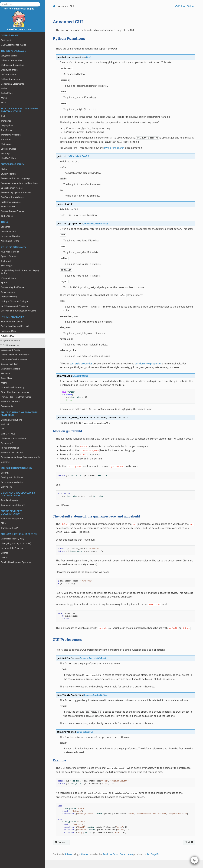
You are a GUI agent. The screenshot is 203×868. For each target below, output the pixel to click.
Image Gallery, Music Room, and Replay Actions (23, 272)
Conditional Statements (15, 84)
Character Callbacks (13, 369)
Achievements (10, 292)
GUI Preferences (12, 345)
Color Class (9, 378)
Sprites (7, 283)
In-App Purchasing (13, 448)
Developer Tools (11, 232)
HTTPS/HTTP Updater (15, 453)
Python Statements (13, 79)
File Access (9, 374)
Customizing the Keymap (16, 287)
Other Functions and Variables (18, 392)
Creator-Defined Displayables (18, 355)
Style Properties (11, 174)
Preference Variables (13, 202)
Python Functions (13, 341)
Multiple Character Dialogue (17, 301)
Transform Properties (14, 135)
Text (6, 116)
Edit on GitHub (186, 6)
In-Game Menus (11, 75)
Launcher (8, 227)
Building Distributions (14, 420)
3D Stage (8, 154)
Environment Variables (14, 482)
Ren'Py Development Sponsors (19, 562)
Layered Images (11, 149)
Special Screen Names (14, 188)
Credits (7, 558)
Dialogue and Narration (15, 65)
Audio (7, 88)
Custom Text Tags (12, 364)
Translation (9, 121)
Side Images (9, 266)
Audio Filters (10, 93)
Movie (7, 98)
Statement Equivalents (15, 322)
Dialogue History (12, 297)
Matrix (7, 383)
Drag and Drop (11, 278)
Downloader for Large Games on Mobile (23, 457)
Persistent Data (11, 331)
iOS (5, 429)
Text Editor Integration (15, 519)
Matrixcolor (9, 144)
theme (88, 862)
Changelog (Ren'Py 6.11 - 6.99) (19, 543)
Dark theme (129, 862)
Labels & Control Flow (14, 60)
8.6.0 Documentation (22, 30)
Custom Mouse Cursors (15, 211)
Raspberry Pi (10, 443)
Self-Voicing (9, 487)
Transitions (9, 140)
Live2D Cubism (11, 158)
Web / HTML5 (11, 434)
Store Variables (11, 207)
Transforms (9, 130)
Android (8, 424)
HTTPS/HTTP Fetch (13, 402)
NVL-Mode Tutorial (13, 252)
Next (189, 850)
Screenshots (10, 406)
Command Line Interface (16, 505)
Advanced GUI (9, 336)
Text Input (9, 261)
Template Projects (12, 500)
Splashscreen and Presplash (17, 306)
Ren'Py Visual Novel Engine (22, 17)
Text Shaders (10, 216)
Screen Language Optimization (19, 192)
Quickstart (9, 40)
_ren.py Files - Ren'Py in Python (19, 397)
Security (8, 473)
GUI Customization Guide (16, 45)
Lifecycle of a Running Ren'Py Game (21, 311)
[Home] (57, 6)
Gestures (8, 462)
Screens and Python (13, 350)
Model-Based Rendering (15, 387)
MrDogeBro (157, 862)
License (7, 553)
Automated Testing (13, 241)
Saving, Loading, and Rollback (18, 326)
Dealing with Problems (15, 477)
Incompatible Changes (15, 548)
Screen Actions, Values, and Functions (22, 183)
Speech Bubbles (11, 256)
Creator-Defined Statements (17, 359)
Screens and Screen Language (18, 178)
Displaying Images (12, 70)
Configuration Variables (15, 197)
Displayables (10, 125)
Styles (7, 169)
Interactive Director (13, 236)
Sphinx (71, 862)
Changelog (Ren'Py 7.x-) (15, 539)
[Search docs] (23, 4)
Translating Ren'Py (13, 528)
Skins (6, 523)
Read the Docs (113, 862)
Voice (6, 103)
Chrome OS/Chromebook (16, 439)
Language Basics (12, 56)
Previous (64, 850)
